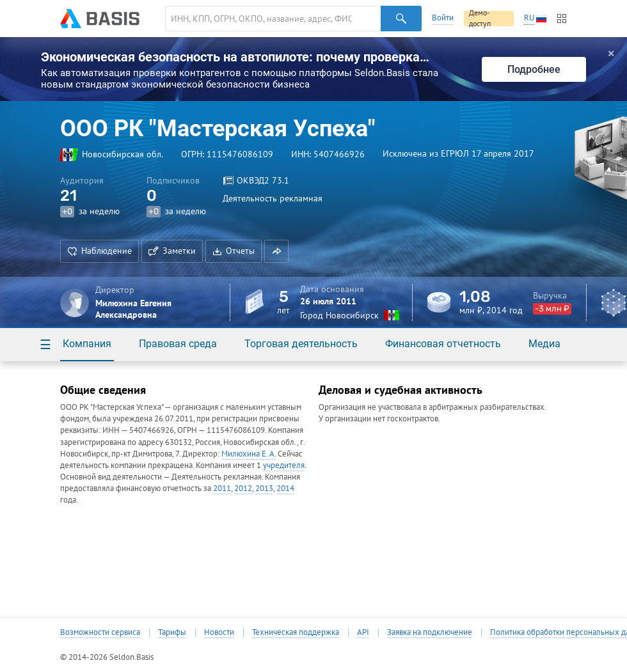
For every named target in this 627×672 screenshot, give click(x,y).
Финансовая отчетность (443, 344)
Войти (443, 18)
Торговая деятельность (301, 344)
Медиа (544, 344)
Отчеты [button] (234, 251)
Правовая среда (178, 344)
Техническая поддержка (296, 632)
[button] (276, 251)
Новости (219, 632)
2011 (222, 488)
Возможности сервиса (100, 632)
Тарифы (172, 632)
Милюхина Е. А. (249, 454)
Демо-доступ (480, 19)
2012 (243, 488)
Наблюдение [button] (99, 251)
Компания (87, 344)
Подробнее (534, 69)
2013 (264, 488)
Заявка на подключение (430, 632)
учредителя (284, 465)
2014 (285, 488)
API (363, 632)
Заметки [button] (172, 251)
